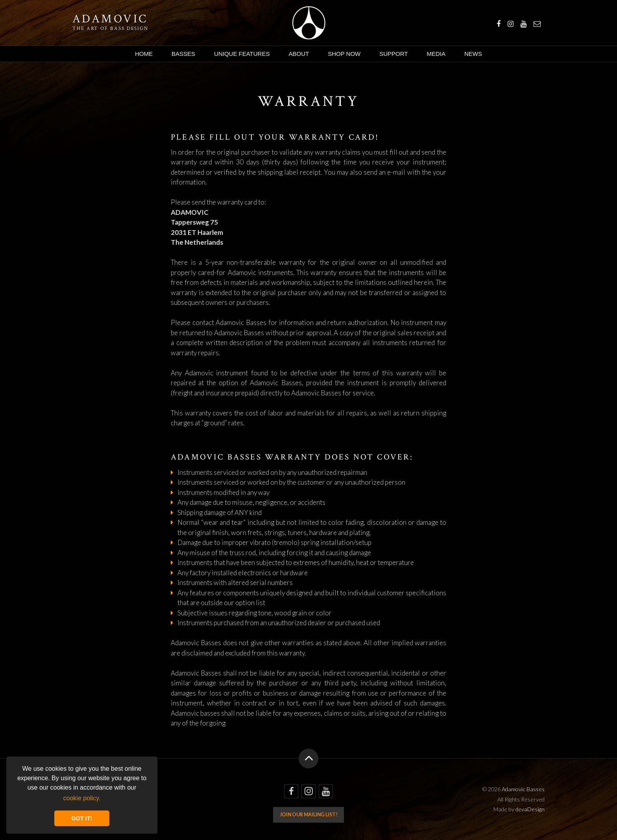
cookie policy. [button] (82, 798)
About (299, 54)
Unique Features (242, 54)
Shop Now (344, 54)
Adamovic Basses (309, 23)
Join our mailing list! (309, 815)
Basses (183, 54)
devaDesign (530, 809)
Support (393, 54)
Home (144, 54)
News (473, 54)
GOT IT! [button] (82, 818)
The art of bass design (110, 28)
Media (436, 54)
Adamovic (110, 19)
